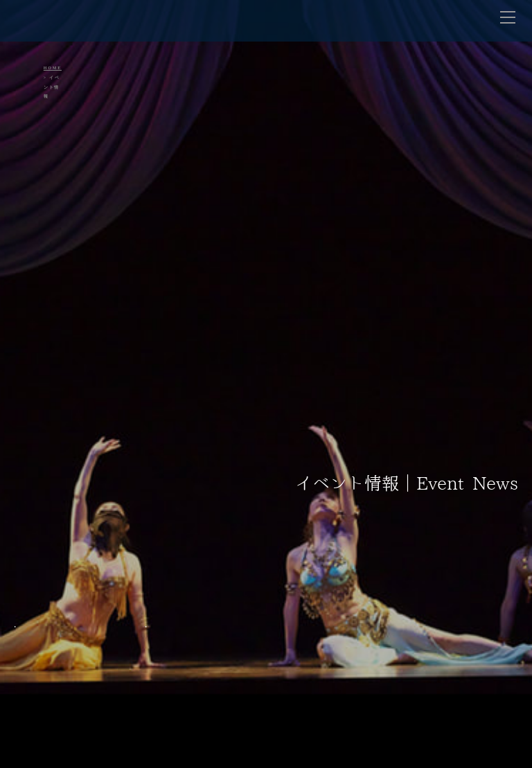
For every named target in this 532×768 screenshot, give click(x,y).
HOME (53, 68)
